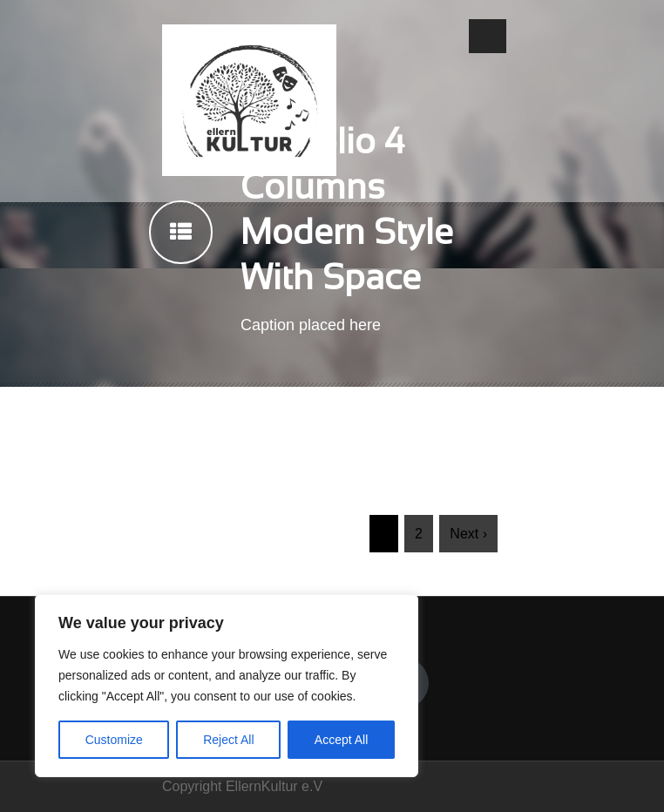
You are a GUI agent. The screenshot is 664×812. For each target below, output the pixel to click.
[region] (227, 686)
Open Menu (488, 36)
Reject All (228, 740)
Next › (468, 534)
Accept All (341, 740)
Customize (114, 740)
